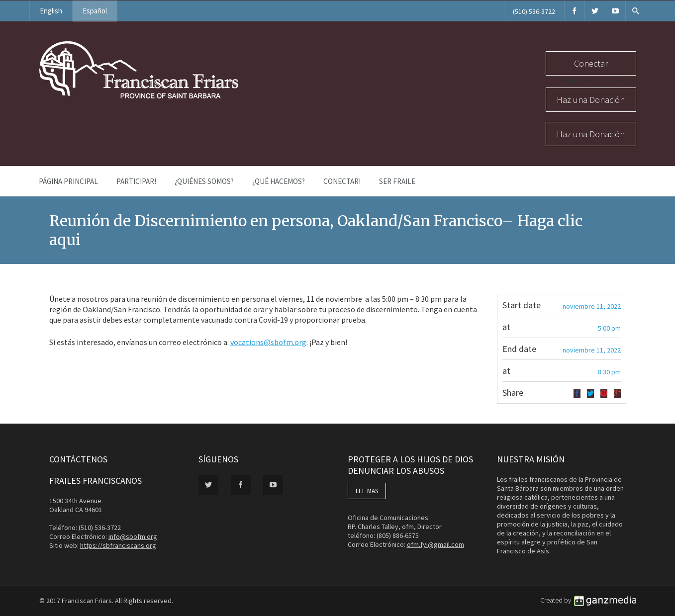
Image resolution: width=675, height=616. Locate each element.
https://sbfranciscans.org (118, 545)
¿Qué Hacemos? (279, 181)
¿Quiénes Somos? (204, 181)
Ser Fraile (397, 181)
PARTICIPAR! (136, 181)
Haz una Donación (591, 100)
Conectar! (342, 181)
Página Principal (68, 181)
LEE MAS (367, 491)
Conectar (591, 63)
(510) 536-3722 (534, 11)
